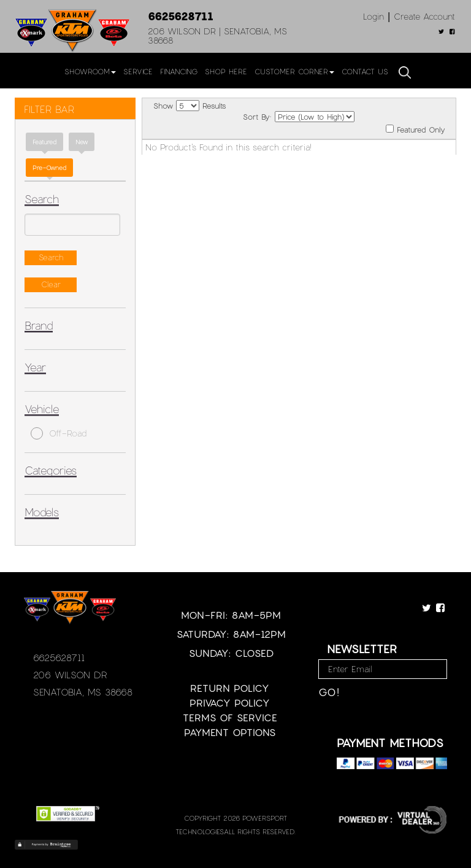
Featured (44, 142)
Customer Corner (294, 71)
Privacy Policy (230, 703)
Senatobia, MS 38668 (83, 692)
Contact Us (365, 71)
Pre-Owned (49, 168)
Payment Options (230, 732)
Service (138, 71)
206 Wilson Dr (70, 675)
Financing (179, 71)
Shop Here (226, 71)
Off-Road (59, 433)
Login (373, 16)
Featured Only (415, 129)
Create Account (424, 16)
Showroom (90, 71)
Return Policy (230, 688)
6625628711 (181, 16)
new (82, 142)
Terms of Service (230, 717)
